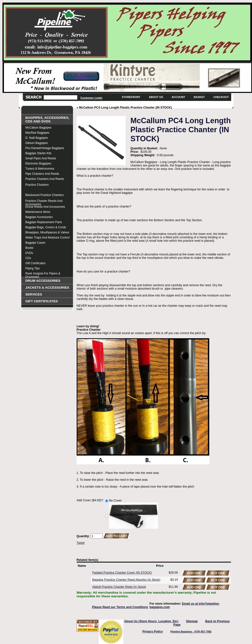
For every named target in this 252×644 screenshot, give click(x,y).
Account (178, 97)
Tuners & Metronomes (40, 169)
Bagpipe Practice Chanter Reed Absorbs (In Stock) (126, 580)
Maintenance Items (38, 212)
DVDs (29, 253)
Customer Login (91, 98)
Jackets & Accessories (47, 288)
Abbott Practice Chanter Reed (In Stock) (119, 587)
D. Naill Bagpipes (37, 138)
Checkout (221, 97)
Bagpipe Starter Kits (39, 153)
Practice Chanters (37, 185)
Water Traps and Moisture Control (48, 238)
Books (30, 248)
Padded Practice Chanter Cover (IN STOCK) (122, 573)
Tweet (81, 543)
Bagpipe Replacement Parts (44, 222)
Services (34, 294)
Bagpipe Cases (35, 243)
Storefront (131, 97)
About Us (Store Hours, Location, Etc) (151, 621)
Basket (199, 97)
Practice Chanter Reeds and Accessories (44, 202)
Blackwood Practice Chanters (45, 195)
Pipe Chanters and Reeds (42, 174)
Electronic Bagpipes (38, 164)
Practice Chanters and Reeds (45, 179)
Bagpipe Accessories (39, 217)
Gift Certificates (36, 263)
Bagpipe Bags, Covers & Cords (46, 227)
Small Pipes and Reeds (41, 158)
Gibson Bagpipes (37, 143)
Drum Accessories (43, 281)
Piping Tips (33, 268)
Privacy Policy (153, 632)
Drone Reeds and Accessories (45, 207)
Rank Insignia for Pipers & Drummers (43, 274)
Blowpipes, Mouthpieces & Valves (47, 232)
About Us (156, 97)
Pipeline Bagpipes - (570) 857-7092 (191, 632)
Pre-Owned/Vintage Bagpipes (45, 148)
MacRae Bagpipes (37, 133)
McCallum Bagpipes (39, 128)
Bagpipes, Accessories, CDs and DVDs (48, 120)
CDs (28, 258)
